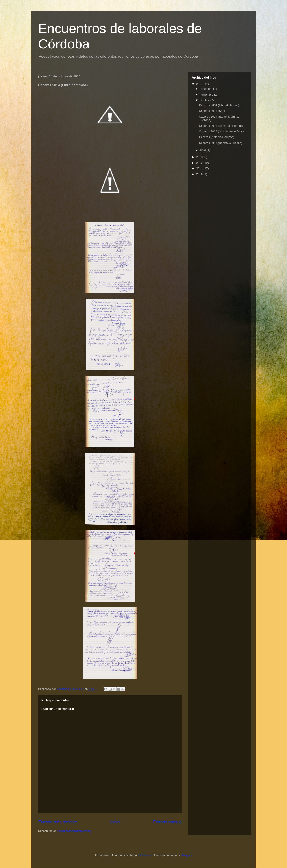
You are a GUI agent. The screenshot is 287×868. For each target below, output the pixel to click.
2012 (200, 163)
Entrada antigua (167, 822)
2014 (200, 84)
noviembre (207, 95)
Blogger (187, 855)
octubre (205, 100)
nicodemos (145, 855)
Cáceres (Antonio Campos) (216, 137)
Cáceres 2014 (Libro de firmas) (219, 105)
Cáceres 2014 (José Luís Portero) (221, 126)
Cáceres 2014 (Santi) (213, 111)
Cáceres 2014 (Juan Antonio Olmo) (222, 131)
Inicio (115, 822)
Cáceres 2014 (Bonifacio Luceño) (221, 143)
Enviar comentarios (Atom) (74, 831)
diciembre (207, 89)
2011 (200, 168)
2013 (200, 157)
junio (203, 150)
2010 (200, 174)
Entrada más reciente (58, 822)
